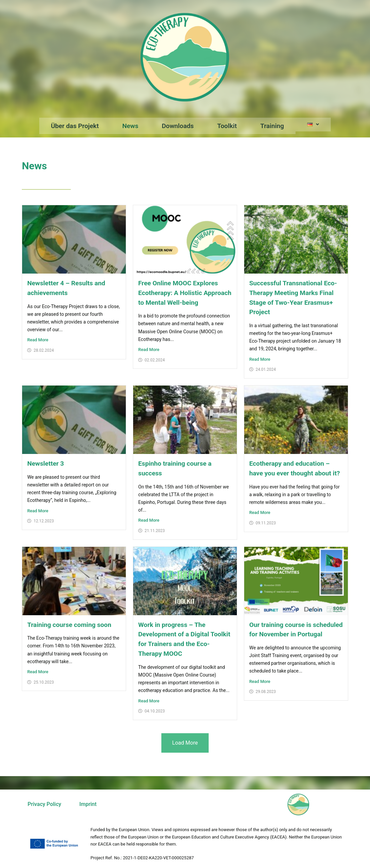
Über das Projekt (75, 126)
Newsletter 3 (45, 464)
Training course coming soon (69, 625)
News (130, 126)
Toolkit (227, 126)
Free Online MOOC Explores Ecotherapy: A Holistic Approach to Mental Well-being (185, 293)
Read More (38, 340)
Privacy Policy (44, 804)
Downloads (178, 126)
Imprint (88, 804)
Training (272, 126)
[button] (313, 125)
